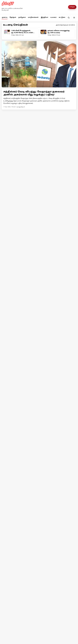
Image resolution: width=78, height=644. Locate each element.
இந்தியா (45, 17)
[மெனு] (74, 18)
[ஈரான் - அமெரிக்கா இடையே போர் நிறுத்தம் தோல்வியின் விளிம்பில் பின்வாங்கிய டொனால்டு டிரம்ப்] (20, 558)
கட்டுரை (62, 17)
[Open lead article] (39, 64)
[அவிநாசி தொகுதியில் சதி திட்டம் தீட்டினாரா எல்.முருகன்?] (58, 270)
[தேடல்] (69, 18)
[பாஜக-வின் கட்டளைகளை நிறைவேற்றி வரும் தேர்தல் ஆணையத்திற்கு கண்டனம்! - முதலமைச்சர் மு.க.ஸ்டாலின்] (58, 231)
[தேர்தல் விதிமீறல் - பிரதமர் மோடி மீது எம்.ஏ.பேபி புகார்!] (39, 428)
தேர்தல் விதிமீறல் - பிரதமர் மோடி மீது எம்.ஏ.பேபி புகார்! (34, 452)
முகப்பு (5, 17)
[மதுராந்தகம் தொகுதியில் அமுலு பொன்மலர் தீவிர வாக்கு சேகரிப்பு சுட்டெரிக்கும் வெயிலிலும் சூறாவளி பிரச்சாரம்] (39, 138)
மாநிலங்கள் (33, 17)
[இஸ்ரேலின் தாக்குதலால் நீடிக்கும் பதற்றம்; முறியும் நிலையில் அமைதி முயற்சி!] (58, 519)
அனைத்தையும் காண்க (65, 25)
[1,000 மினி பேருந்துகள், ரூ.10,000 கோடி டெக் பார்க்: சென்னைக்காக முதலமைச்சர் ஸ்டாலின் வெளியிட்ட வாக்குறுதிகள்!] (20, 231)
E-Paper (72, 7)
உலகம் (53, 17)
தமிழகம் (22, 17)
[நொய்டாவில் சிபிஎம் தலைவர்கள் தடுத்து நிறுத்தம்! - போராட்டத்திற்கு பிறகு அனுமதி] (39, 324)
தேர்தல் (13, 17)
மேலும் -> (73, 112)
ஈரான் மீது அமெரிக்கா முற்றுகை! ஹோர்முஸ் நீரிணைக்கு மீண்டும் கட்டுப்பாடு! (20, 538)
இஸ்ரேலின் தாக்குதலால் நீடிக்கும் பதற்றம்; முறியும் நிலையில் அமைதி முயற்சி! (55, 537)
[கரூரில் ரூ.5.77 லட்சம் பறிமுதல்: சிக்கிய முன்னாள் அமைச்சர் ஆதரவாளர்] (20, 270)
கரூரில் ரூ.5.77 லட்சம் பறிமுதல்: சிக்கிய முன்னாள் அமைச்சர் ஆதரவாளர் (19, 288)
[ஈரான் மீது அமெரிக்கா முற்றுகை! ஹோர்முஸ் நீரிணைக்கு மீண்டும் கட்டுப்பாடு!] (20, 519)
